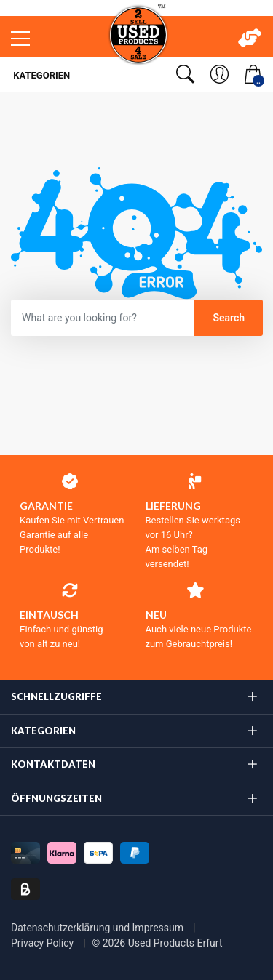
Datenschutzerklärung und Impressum (98, 928)
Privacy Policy (44, 943)
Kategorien (40, 75)
